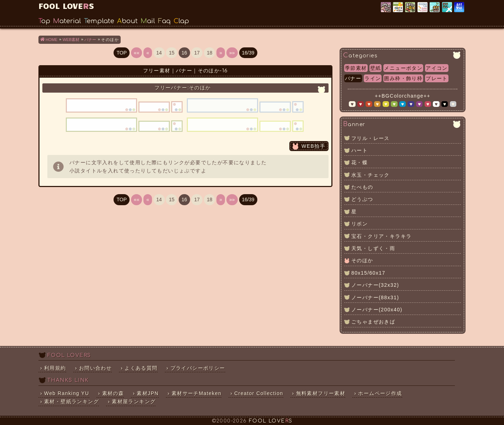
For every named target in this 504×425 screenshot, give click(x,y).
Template (99, 21)
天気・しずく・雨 (373, 248)
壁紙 (376, 68)
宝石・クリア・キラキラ (381, 236)
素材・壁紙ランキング (460, 7)
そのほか (362, 260)
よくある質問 (141, 368)
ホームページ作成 (380, 393)
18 (210, 53)
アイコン (437, 68)
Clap (181, 21)
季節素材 (356, 68)
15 (172, 53)
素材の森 (113, 393)
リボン (359, 224)
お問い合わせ (95, 368)
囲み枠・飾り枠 (403, 78)
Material (67, 21)
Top (44, 21)
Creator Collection (259, 393)
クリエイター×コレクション (448, 7)
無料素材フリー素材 (321, 393)
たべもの (362, 187)
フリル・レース (371, 138)
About (127, 21)
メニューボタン (403, 68)
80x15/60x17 (368, 273)
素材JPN (435, 7)
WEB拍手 (313, 146)
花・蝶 (359, 162)
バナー (353, 78)
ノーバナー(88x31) (375, 297)
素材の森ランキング (411, 7)
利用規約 (55, 368)
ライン (373, 78)
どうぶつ (362, 199)
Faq (164, 21)
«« (137, 53)
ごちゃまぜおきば (373, 322)
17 (197, 53)
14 (159, 53)
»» (232, 53)
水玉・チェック (371, 175)
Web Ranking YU (386, 7)
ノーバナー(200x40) (377, 310)
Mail (148, 21)
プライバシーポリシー (198, 368)
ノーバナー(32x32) (375, 285)
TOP (122, 53)
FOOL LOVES (66, 6)
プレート (437, 78)
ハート (359, 150)
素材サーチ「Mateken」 (398, 7)
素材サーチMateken (197, 393)
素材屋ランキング (423, 7)
